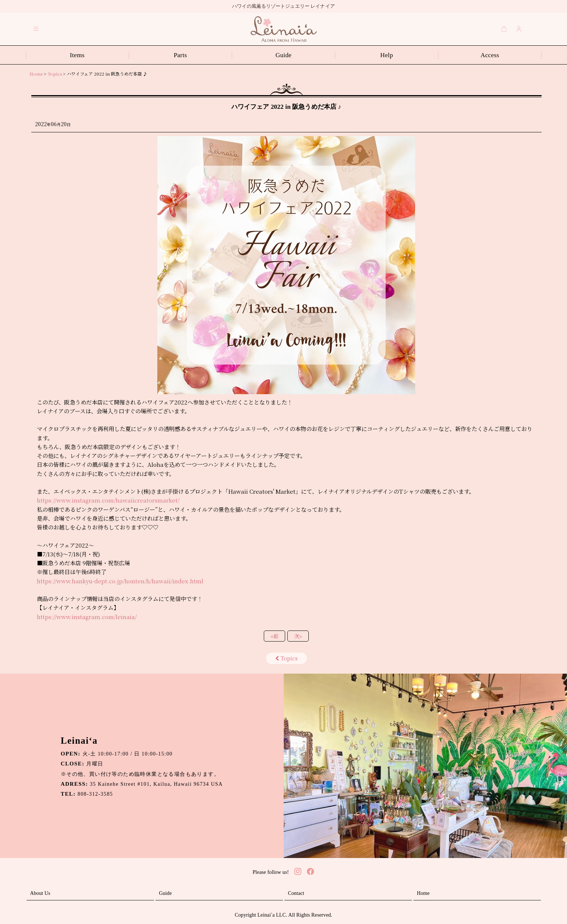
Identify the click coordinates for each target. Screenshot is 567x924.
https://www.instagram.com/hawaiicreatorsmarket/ (108, 500)
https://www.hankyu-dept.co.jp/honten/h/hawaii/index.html (120, 581)
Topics (286, 658)
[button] (36, 29)
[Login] (519, 29)
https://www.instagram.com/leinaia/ (87, 617)
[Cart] (504, 29)
